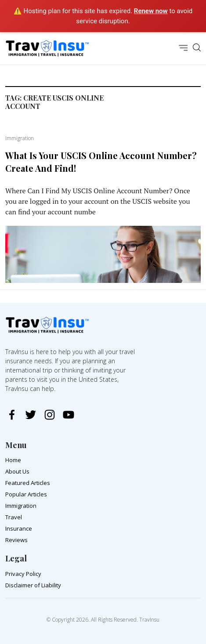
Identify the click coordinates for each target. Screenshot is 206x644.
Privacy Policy (23, 574)
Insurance (19, 528)
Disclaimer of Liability (33, 585)
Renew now (151, 11)
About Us (17, 471)
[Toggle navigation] (183, 49)
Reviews (16, 540)
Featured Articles (28, 483)
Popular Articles (26, 494)
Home (13, 460)
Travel (14, 517)
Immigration (21, 506)
